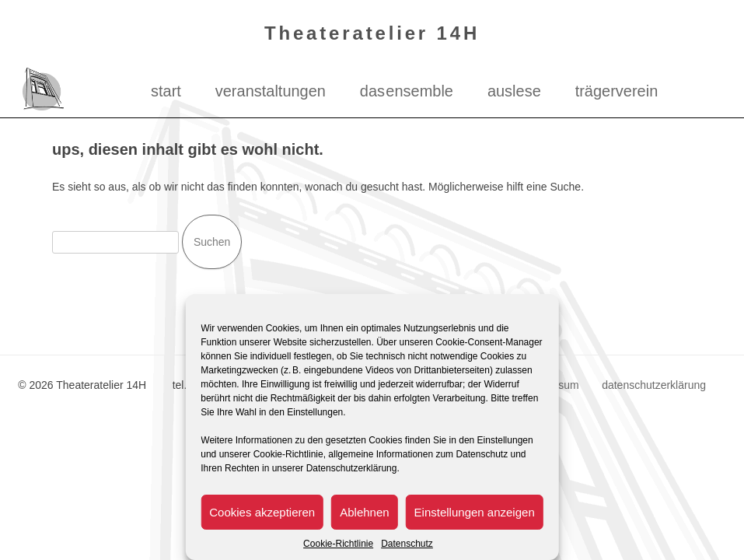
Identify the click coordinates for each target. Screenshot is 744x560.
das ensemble (407, 91)
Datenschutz (407, 544)
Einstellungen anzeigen (475, 512)
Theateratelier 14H (372, 33)
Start (166, 91)
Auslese (514, 91)
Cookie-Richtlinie (338, 544)
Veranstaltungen (271, 91)
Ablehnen (364, 512)
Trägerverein (617, 91)
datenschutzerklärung (654, 385)
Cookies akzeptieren (262, 512)
